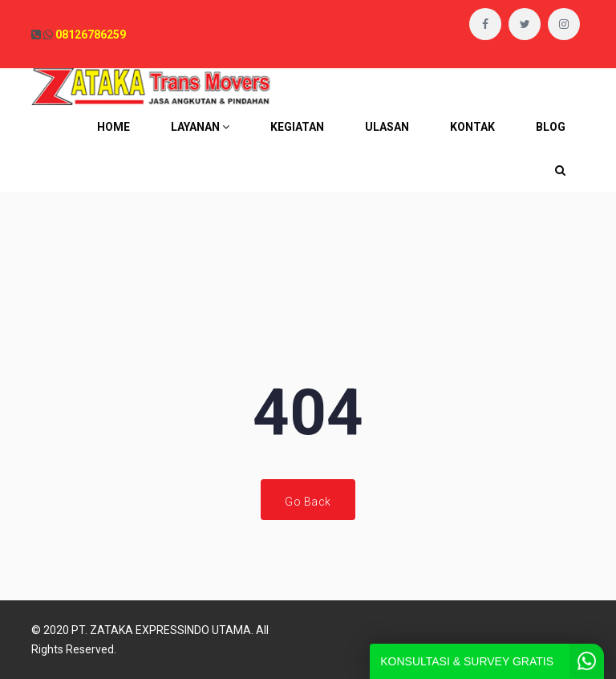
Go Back (308, 502)
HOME (113, 127)
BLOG (551, 127)
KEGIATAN (297, 127)
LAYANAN (200, 127)
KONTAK (472, 127)
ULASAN (387, 127)
